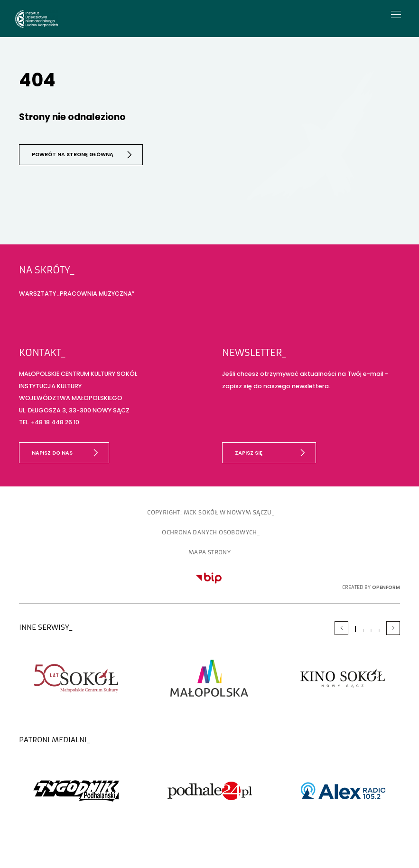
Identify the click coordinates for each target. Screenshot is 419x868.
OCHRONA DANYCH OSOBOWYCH (209, 532)
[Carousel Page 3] (371, 630)
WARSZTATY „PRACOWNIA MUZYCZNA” (77, 293)
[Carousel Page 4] (379, 630)
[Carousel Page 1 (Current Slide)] (355, 629)
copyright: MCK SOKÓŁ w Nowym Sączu (209, 512)
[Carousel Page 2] (363, 630)
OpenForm (386, 587)
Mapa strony (209, 552)
